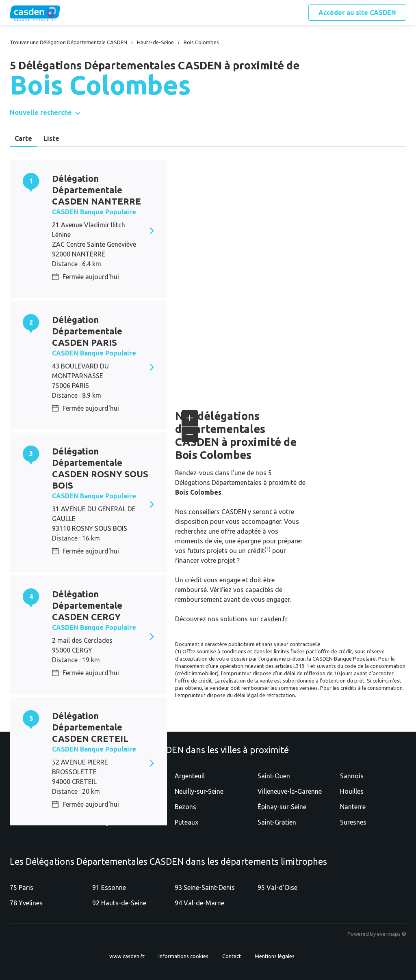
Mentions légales (275, 956)
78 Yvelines (26, 903)
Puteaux (186, 822)
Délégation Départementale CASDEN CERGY (87, 605)
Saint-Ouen (274, 776)
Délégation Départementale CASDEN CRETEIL (90, 727)
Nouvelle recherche (41, 112)
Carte (23, 138)
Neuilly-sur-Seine (199, 791)
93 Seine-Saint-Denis (205, 887)
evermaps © (392, 934)
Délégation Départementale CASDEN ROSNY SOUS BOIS (100, 468)
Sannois (352, 776)
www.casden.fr (127, 956)
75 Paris (22, 887)
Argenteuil (190, 776)
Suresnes (353, 822)
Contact (232, 956)
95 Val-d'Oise (277, 887)
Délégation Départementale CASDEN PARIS (87, 331)
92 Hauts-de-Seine (119, 903)
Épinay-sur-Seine (282, 807)
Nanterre (353, 807)
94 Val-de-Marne (199, 903)
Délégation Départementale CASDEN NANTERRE (96, 190)
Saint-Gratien (277, 822)
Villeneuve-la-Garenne (290, 791)
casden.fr (274, 619)
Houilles (352, 791)
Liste (51, 138)
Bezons (185, 807)
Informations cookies (183, 956)
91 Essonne (109, 887)
